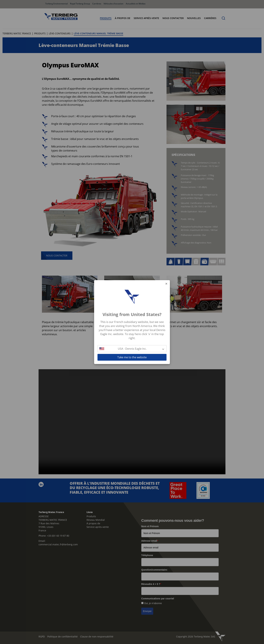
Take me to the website (132, 357)
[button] (132, 349)
